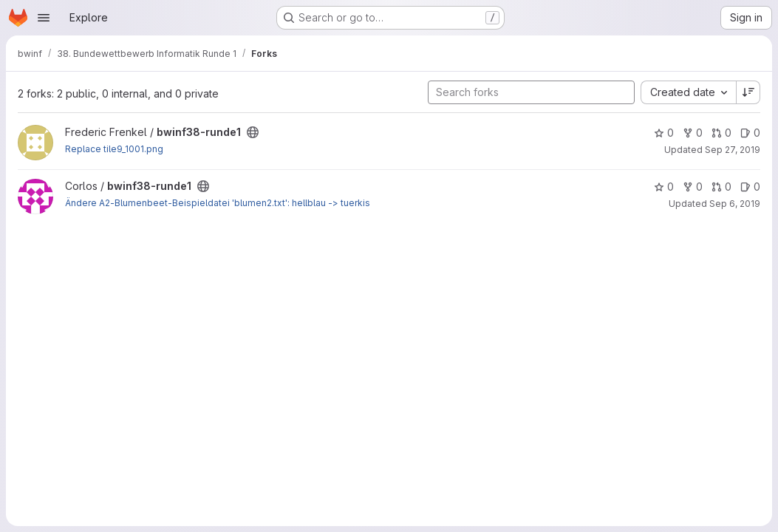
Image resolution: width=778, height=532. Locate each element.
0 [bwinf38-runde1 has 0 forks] (693, 133)
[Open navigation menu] (44, 18)
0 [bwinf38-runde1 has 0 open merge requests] (721, 133)
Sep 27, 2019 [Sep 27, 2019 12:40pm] (733, 150)
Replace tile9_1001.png (114, 149)
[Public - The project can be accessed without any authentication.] (253, 132)
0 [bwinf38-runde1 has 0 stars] (664, 133)
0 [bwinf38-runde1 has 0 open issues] (750, 133)
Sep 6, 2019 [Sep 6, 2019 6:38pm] (735, 204)
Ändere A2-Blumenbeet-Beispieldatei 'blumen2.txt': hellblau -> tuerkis (218, 203)
